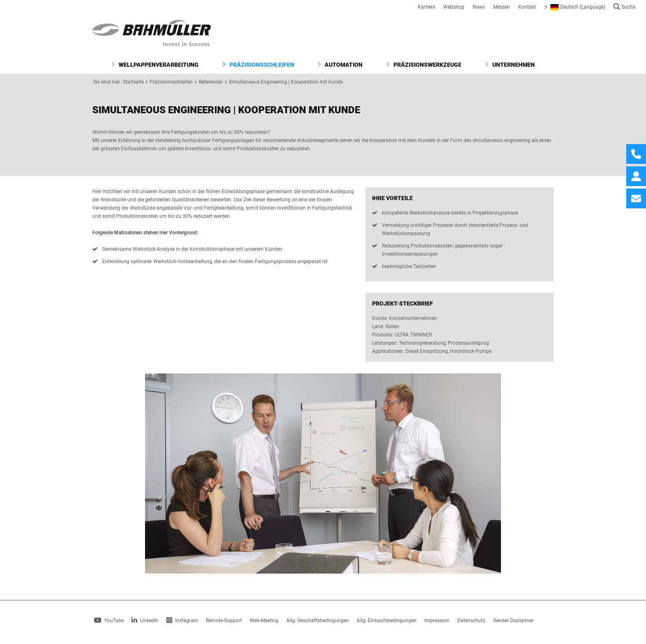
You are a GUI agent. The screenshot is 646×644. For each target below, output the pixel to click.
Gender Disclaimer (513, 621)
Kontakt (527, 7)
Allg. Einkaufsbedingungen (387, 621)
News (479, 7)
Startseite (133, 82)
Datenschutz (471, 621)
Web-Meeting (264, 621)
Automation (340, 65)
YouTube (109, 621)
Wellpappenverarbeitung (155, 65)
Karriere (426, 7)
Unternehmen (510, 65)
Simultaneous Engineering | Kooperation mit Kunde (286, 82)
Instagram (182, 621)
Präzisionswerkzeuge (424, 65)
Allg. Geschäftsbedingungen (318, 621)
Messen (502, 7)
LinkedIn (145, 621)
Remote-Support (224, 621)
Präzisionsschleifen (258, 65)
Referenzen (211, 82)
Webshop (454, 7)
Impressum (437, 621)
